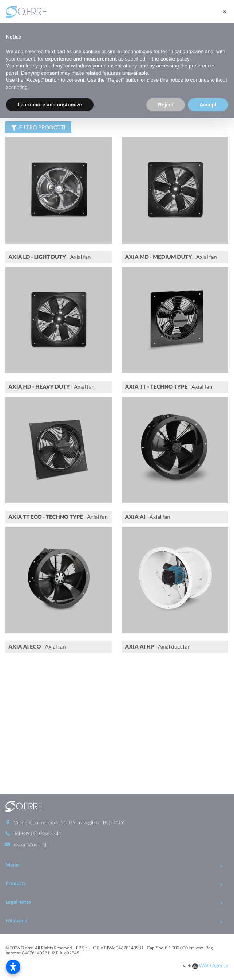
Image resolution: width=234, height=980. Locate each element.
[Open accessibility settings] (13, 967)
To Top (117, 867)
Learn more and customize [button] (50, 105)
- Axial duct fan (158, 659)
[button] (225, 12)
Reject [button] (166, 105)
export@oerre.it (31, 723)
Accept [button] (208, 105)
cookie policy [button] (175, 59)
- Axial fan (49, 269)
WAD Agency (214, 844)
